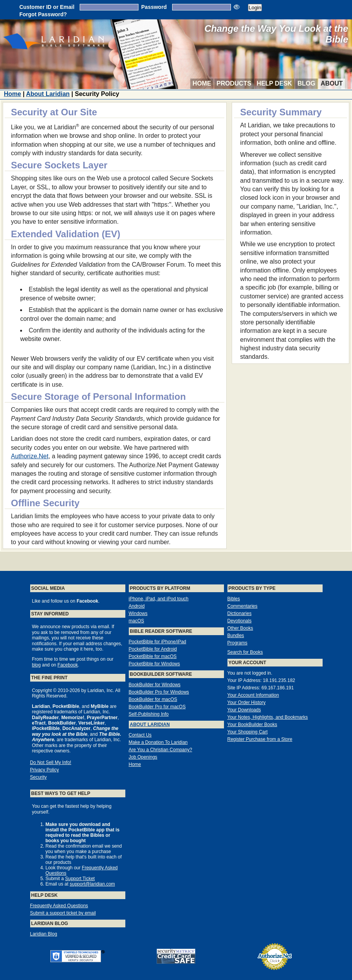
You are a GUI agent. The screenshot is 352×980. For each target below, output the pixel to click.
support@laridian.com (92, 884)
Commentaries (243, 606)
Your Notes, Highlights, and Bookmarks (268, 717)
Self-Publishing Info (149, 714)
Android (137, 606)
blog (37, 665)
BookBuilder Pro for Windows (159, 692)
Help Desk (274, 83)
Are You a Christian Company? (161, 750)
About (332, 83)
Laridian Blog (44, 934)
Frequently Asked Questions (59, 906)
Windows (138, 613)
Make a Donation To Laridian (158, 742)
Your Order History (247, 702)
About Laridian (48, 94)
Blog (306, 83)
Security (38, 777)
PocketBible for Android (153, 649)
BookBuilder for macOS (153, 699)
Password (154, 7)
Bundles (236, 636)
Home (202, 83)
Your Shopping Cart (248, 732)
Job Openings (143, 757)
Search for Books (245, 652)
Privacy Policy (45, 770)
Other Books (240, 628)
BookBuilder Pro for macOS (157, 707)
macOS (137, 621)
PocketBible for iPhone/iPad (158, 642)
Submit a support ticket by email (63, 913)
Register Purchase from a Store (260, 739)
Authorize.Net (30, 456)
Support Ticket (80, 879)
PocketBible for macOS (153, 656)
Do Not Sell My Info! (51, 762)
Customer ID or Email (47, 7)
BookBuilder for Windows (155, 685)
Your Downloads (244, 710)
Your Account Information (253, 695)
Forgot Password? (43, 14)
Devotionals (240, 621)
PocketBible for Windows (155, 664)
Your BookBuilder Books (252, 725)
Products (234, 83)
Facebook (68, 665)
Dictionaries (240, 613)
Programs (238, 643)
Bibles (234, 599)
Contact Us (140, 735)
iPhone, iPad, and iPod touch (159, 599)
